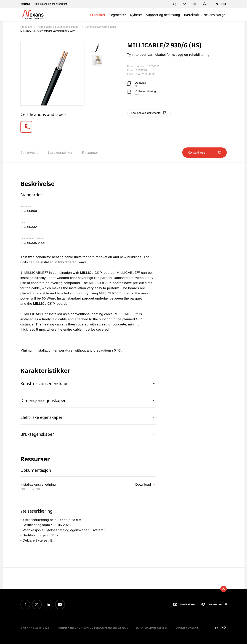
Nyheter (136, 15)
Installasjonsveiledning (38, 484)
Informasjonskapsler (152, 628)
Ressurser (90, 153)
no (224, 4)
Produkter (98, 15)
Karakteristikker (60, 153)
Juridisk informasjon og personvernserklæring (93, 628)
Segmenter (118, 15)
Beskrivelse (30, 153)
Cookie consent (187, 628)
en (216, 4)
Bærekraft (192, 15)
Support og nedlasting (163, 15)
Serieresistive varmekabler (101, 27)
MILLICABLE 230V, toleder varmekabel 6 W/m (48, 31)
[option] (29, 127)
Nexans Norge (214, 15)
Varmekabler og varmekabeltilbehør (59, 27)
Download (145, 485)
